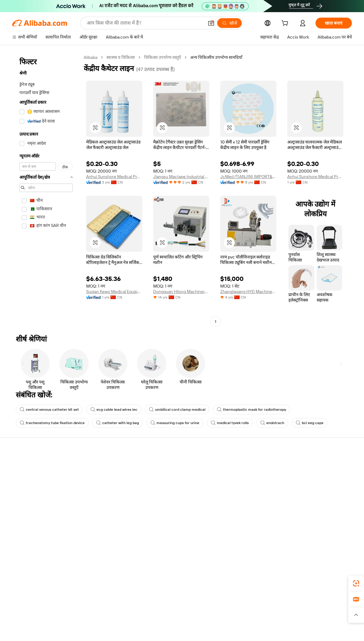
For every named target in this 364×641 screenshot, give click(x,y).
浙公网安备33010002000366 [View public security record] (268, 629)
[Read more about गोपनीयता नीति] (201, 618)
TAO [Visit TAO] (229, 609)
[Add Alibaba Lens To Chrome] (88, 582)
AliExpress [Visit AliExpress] (96, 609)
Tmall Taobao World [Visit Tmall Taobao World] (152, 609)
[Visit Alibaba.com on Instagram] (334, 537)
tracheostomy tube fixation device (52, 423)
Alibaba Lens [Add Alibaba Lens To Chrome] (36, 582)
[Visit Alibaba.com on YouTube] (346, 537)
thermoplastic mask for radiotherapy (251, 410)
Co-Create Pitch (28, 477)
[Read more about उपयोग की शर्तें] (229, 618)
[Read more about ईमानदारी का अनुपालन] (263, 618)
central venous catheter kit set (49, 410)
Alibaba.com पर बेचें (311, 465)
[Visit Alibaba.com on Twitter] (322, 537)
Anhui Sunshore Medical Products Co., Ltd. (315, 177)
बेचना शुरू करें (305, 477)
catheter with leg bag (118, 423)
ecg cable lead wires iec (114, 410)
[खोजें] (229, 23)
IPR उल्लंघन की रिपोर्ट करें (244, 511)
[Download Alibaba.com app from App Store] (287, 582)
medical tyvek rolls (230, 423)
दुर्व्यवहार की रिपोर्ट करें (241, 523)
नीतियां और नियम (96, 528)
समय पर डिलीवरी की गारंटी (103, 488)
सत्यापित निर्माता (166, 465)
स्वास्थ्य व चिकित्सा (121, 57)
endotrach (272, 423)
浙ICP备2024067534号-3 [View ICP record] (329, 629)
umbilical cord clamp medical (177, 410)
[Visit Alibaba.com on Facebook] (297, 537)
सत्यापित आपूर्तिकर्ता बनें (312, 500)
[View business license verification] (234, 629)
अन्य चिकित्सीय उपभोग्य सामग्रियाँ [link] (216, 57)
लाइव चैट (230, 477)
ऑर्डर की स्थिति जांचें (309, 488)
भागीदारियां (303, 511)
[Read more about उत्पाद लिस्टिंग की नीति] (126, 618)
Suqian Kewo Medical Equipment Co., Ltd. (114, 292)
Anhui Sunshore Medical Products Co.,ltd (114, 177)
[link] (356, 583)
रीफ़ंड (227, 500)
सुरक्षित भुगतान (94, 465)
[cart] (286, 24)
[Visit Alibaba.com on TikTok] (358, 537)
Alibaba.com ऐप (188, 582)
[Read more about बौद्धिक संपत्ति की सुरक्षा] (166, 618)
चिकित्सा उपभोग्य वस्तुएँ (163, 57)
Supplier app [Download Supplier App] (154, 582)
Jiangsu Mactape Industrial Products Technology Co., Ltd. (181, 177)
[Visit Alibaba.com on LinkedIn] (309, 537)
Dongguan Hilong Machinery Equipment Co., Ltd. (181, 292)
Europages (270, 609)
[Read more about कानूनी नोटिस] (94, 618)
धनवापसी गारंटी (95, 477)
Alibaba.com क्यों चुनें (30, 465)
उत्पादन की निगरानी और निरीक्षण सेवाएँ (108, 514)
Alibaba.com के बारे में (32, 453)
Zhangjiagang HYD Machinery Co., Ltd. (248, 292)
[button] (211, 23)
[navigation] (46, 190)
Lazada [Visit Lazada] (182, 609)
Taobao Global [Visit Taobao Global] (207, 609)
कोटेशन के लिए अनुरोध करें (174, 477)
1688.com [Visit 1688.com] (120, 609)
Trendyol (247, 609)
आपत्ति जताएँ (234, 488)
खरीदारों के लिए (235, 465)
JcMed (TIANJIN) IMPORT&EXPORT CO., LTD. (248, 177)
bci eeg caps (310, 423)
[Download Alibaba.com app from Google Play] (331, 582)
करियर (17, 500)
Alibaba (91, 57)
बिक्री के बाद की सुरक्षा (100, 500)
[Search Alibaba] (145, 23)
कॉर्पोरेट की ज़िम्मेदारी (29, 488)
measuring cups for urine (175, 423)
